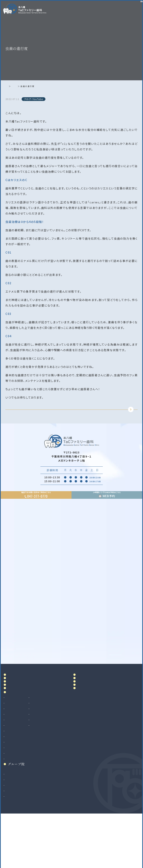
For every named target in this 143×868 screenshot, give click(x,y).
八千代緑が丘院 (16, 841)
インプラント (13, 793)
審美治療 (43, 748)
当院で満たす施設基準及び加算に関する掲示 (90, 715)
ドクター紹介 (18, 714)
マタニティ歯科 (47, 765)
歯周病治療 (13, 759)
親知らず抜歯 (14, 787)
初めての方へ (18, 730)
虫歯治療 (11, 748)
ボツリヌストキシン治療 (52, 776)
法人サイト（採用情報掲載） (22, 847)
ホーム (10, 86)
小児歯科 (11, 770)
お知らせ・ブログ (91, 724)
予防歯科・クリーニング (20, 776)
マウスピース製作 (49, 759)
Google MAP (123, 675)
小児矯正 (11, 809)
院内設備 (15, 722)
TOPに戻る (71, 415)
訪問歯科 (43, 770)
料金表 (82, 706)
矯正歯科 (11, 798)
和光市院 (11, 824)
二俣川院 (11, 836)
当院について (18, 706)
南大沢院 (11, 830)
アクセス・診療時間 (90, 697)
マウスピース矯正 (16, 804)
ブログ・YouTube (26, 86)
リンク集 (84, 732)
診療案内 (15, 741)
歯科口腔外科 (14, 781)
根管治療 (11, 753)
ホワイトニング (47, 753)
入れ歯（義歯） (14, 765)
